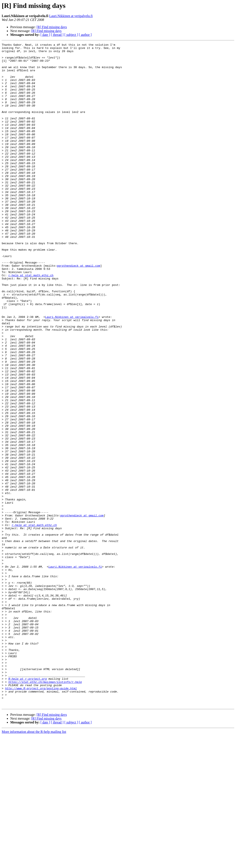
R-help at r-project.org (27, 806)
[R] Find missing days (52, 27)
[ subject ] (71, 35)
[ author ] (85, 35)
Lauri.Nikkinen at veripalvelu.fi (71, 16)
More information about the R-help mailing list (34, 864)
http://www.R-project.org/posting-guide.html (41, 818)
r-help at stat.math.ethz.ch (31, 322)
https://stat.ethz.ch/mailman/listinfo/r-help (45, 810)
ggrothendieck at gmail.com (78, 310)
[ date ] (45, 35)
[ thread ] (57, 35)
